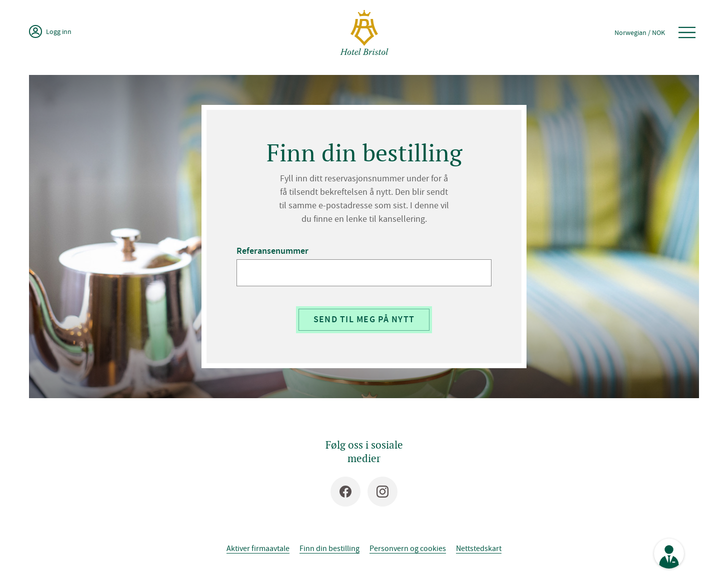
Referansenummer (272, 251)
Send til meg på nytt (364, 319)
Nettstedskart (479, 548)
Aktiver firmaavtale (258, 548)
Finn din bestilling (329, 548)
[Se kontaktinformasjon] (669, 554)
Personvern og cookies (408, 548)
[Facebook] (345, 492)
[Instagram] (382, 492)
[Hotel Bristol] (364, 32)
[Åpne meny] (687, 32)
